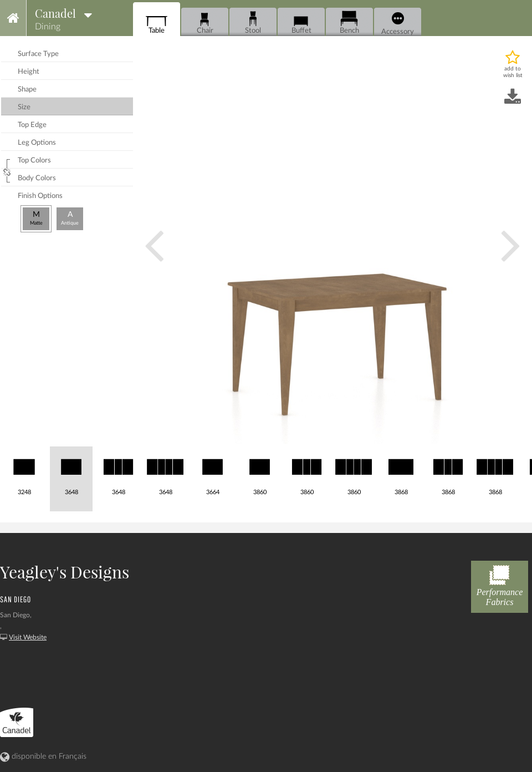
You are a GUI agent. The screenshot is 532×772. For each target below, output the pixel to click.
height (29, 72)
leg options (37, 143)
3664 (213, 471)
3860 (260, 471)
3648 (71, 471)
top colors (34, 161)
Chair (205, 22)
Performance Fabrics (500, 584)
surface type (38, 54)
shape (27, 90)
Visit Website (28, 637)
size (24, 107)
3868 (401, 471)
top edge (32, 125)
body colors (37, 178)
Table (157, 22)
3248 (24, 471)
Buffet (301, 22)
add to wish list (513, 72)
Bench (349, 22)
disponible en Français (43, 756)
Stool (253, 22)
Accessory (398, 24)
